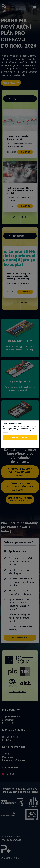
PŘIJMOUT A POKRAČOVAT (20, 438)
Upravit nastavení (20, 443)
